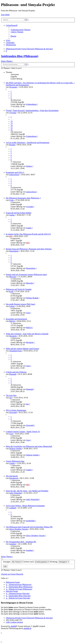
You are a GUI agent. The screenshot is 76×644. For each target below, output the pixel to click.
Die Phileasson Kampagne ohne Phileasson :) (23, 198)
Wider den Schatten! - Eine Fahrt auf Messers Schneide (27, 334)
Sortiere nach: (37, 562)
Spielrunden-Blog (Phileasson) (20, 56)
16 (12, 130)
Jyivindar (13, 113)
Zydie (11, 200)
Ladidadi (13, 508)
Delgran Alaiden (15, 449)
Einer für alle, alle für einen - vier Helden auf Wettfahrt (27, 491)
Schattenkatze (31, 104)
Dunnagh (13, 374)
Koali (11, 291)
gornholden (30, 521)
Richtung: (60, 562)
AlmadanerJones (15, 351)
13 (12, 123)
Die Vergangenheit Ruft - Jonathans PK (21, 542)
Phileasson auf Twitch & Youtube (19, 289)
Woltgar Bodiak (32, 298)
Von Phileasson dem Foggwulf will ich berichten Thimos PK (29, 527)
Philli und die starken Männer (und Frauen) (22, 349)
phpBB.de (28, 628)
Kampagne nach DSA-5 (15, 172)
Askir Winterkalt (15, 493)
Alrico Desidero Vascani (18, 529)
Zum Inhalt (5, 15)
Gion (28, 313)
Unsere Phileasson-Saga (15, 461)
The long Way (11, 395)
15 (12, 128)
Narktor (29, 166)
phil (11, 236)
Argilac (12, 215)
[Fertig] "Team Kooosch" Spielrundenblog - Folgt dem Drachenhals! (32, 111)
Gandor (12, 463)
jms (11, 398)
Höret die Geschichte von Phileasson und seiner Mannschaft (29, 446)
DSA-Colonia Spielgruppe (16, 410)
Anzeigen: (13, 562)
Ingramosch (14, 478)
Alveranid (13, 412)
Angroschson (14, 175)
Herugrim (13, 336)
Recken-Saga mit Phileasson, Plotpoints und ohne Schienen (29, 249)
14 (12, 126)
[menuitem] (20, 30)
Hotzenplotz (14, 251)
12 (12, 121)
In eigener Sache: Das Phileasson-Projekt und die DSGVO (28, 234)
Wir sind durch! (12, 476)
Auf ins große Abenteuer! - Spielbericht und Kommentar (28, 143)
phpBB (13, 626)
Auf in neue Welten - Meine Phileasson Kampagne (25, 506)
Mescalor (13, 277)
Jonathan (13, 544)
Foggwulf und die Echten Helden (19, 213)
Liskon (12, 306)
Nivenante (13, 87)
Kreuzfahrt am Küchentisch (16, 319)
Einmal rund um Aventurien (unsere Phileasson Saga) (26, 274)
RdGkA (12, 321)
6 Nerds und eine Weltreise (16, 372)
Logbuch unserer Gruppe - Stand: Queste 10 (23, 432)
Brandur (12, 145)
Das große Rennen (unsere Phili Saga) (20, 304)
